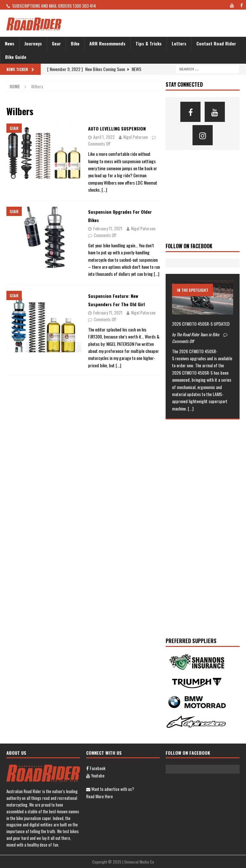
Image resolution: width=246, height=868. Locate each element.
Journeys (33, 43)
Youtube (95, 775)
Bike (75, 43)
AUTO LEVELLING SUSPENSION (117, 128)
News (10, 43)
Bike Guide (16, 57)
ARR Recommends (107, 43)
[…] (104, 190)
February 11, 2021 (108, 228)
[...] (191, 408)
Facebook (96, 768)
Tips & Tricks (149, 43)
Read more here (99, 796)
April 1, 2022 (104, 137)
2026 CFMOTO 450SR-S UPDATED (201, 324)
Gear (56, 43)
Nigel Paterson (135, 137)
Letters (179, 43)
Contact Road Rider (216, 43)
